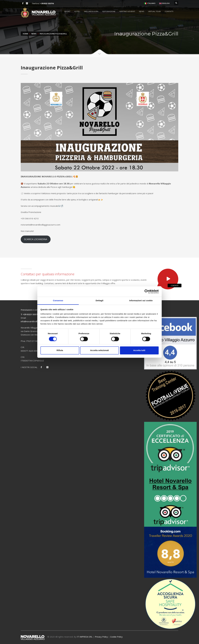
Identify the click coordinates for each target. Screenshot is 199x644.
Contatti (169, 11)
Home (25, 34)
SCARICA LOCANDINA (36, 239)
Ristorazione (109, 11)
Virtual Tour (154, 11)
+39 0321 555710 (47, 3)
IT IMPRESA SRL (85, 637)
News (142, 11)
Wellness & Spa (91, 11)
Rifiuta (60, 350)
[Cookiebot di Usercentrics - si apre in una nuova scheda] (147, 291)
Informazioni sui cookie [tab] (141, 300)
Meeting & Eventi (127, 11)
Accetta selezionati (99, 350)
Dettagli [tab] (99, 300)
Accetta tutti (139, 350)
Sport (67, 11)
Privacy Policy (101, 637)
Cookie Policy (116, 637)
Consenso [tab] (58, 300)
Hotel (77, 11)
